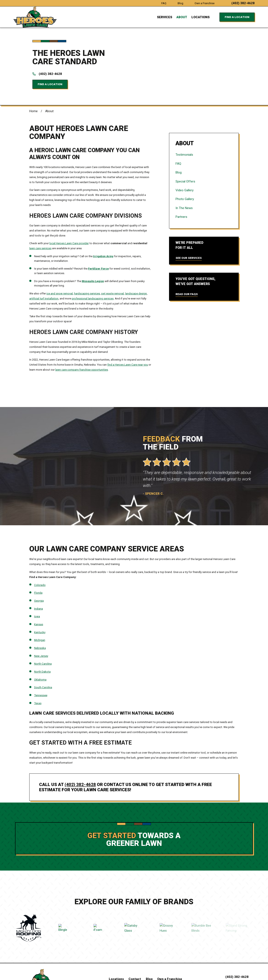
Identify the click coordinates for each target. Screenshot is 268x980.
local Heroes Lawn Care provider (69, 219)
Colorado (40, 561)
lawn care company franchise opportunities (82, 346)
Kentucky (40, 608)
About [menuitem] (182, 17)
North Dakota (42, 648)
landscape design (136, 269)
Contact (135, 955)
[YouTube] (132, 963)
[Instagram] (159, 963)
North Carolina (43, 640)
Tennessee (41, 671)
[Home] (35, 17)
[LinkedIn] (141, 963)
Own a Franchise (205, 3)
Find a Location (237, 17)
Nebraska (40, 624)
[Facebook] (150, 963)
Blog (180, 3)
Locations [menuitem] (201, 17)
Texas (38, 679)
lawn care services (40, 224)
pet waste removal (113, 269)
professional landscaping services (93, 274)
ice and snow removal (60, 269)
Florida (38, 569)
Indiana (38, 584)
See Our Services (189, 234)
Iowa (37, 592)
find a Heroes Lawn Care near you (128, 341)
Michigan (40, 616)
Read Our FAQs (187, 270)
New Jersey (41, 632)
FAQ (164, 3)
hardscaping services (87, 269)
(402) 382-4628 (243, 3)
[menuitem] (204, 131)
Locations (116, 955)
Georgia (39, 577)
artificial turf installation (44, 274)
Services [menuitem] (165, 17)
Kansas (39, 600)
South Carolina (43, 663)
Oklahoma (40, 655)
